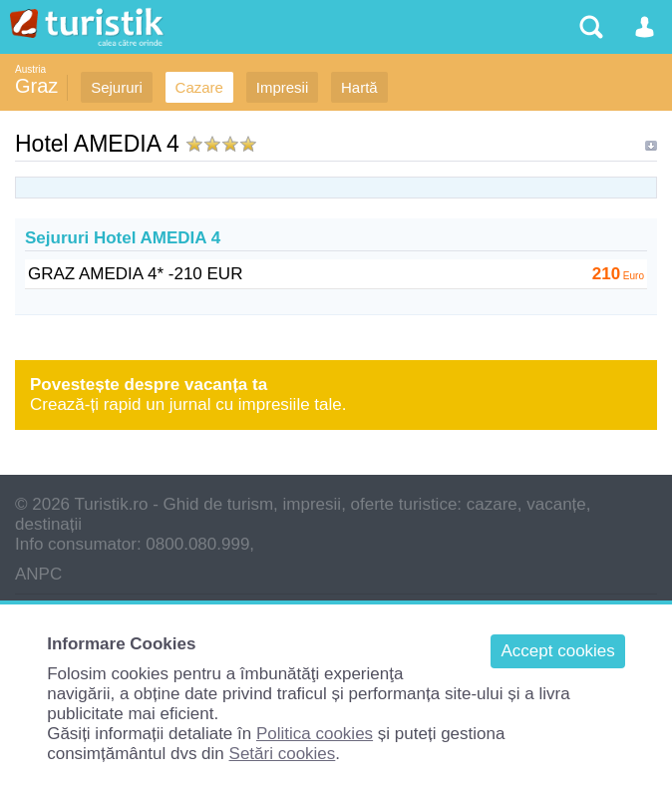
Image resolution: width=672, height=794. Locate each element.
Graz (36, 86)
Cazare (199, 87)
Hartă (359, 87)
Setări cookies (283, 754)
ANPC (38, 574)
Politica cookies (315, 734)
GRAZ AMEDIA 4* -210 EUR (135, 274)
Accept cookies (557, 651)
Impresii (283, 87)
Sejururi (117, 87)
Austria (30, 69)
